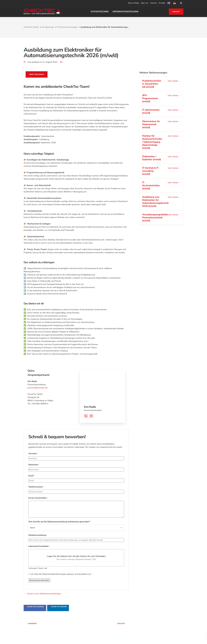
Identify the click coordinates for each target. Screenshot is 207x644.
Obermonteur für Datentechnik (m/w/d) (151, 124)
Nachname (34, 465)
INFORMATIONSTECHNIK (126, 12)
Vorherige (34, 624)
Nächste (120, 624)
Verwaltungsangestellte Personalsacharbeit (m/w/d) (155, 218)
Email (32, 476)
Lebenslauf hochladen (39, 546)
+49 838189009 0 (86, 416)
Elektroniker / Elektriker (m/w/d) (152, 158)
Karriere (154, 3)
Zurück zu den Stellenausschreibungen (44, 594)
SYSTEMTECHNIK (100, 12)
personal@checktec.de (38, 388)
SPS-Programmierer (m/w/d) (150, 98)
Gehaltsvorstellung (37, 535)
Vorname (33, 454)
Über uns (145, 3)
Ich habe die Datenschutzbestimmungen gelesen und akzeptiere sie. (62, 574)
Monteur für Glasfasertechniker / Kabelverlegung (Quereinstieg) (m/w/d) (152, 142)
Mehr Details (174, 81)
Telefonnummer (36, 487)
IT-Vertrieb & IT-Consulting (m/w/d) (151, 171)
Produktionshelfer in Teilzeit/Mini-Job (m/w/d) (152, 84)
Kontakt (162, 3)
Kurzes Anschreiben (38, 498)
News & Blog (133, 3)
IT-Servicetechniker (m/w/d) (151, 186)
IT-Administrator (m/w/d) (151, 111)
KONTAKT (176, 12)
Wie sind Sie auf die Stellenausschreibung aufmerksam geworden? (60, 522)
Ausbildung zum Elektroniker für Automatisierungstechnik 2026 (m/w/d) (155, 202)
